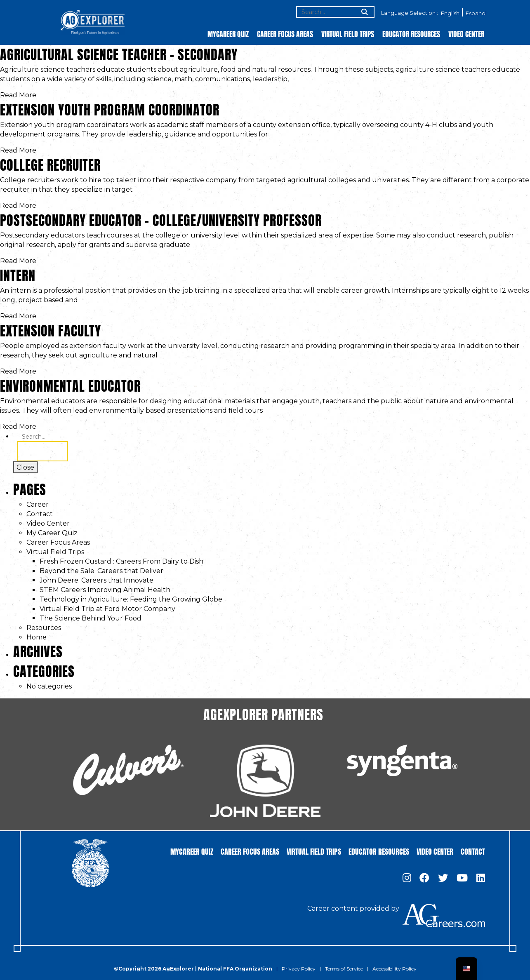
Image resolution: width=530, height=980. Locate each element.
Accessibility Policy (395, 969)
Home (37, 637)
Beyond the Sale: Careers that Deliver (101, 571)
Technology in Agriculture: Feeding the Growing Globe (131, 599)
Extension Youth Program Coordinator (110, 108)
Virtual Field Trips (348, 34)
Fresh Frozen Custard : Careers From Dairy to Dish (121, 561)
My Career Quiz (52, 533)
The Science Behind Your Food (91, 618)
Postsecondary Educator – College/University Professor (161, 219)
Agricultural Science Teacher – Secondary (119, 53)
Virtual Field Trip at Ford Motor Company (107, 609)
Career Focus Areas (285, 34)
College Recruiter (50, 163)
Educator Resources (411, 34)
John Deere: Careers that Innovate (97, 580)
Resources (44, 628)
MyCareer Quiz (228, 34)
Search (42, 451)
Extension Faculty (51, 329)
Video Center (466, 34)
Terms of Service (344, 969)
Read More (18, 95)
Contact (40, 514)
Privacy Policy (299, 969)
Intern (18, 274)
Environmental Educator (70, 384)
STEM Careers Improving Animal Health (105, 590)
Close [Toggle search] (25, 467)
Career (38, 504)
